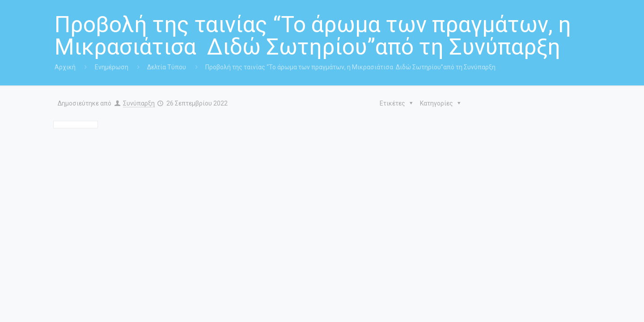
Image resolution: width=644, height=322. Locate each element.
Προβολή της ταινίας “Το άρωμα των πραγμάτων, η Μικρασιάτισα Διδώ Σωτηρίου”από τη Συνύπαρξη (350, 67)
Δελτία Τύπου (167, 67)
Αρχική (65, 67)
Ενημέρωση (112, 67)
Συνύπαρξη (139, 103)
